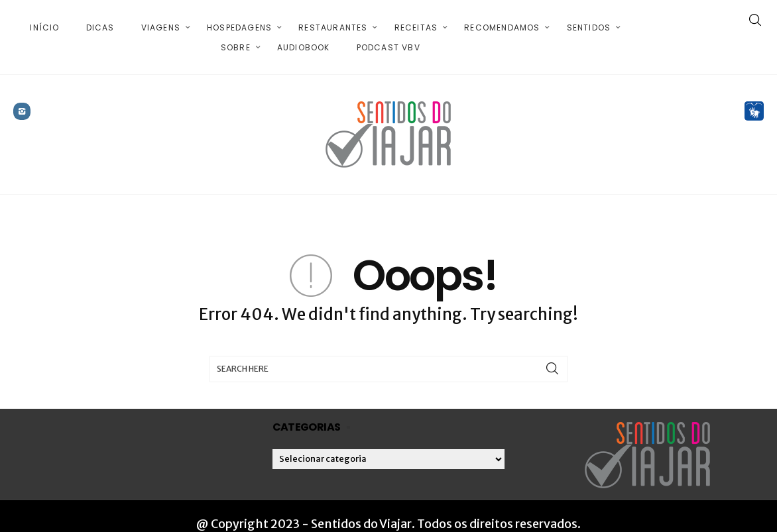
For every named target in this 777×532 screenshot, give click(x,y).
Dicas (100, 20)
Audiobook (304, 39)
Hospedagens (239, 20)
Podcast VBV (388, 39)
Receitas (416, 20)
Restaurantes (333, 20)
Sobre (236, 39)
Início (44, 20)
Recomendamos (502, 20)
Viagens (161, 20)
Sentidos (589, 20)
